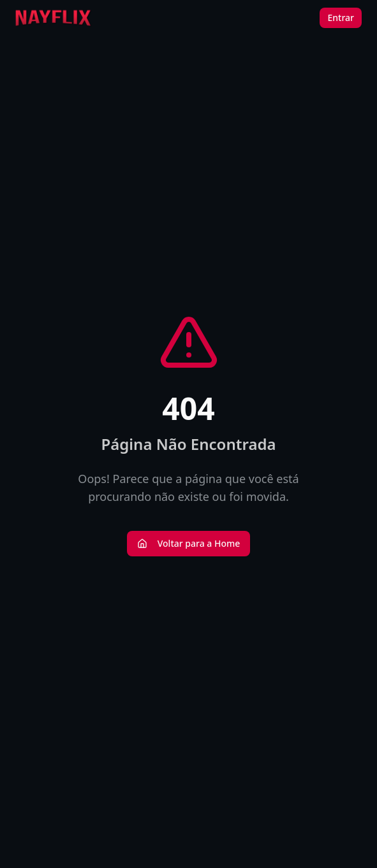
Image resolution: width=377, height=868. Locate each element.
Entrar (341, 18)
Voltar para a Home (189, 543)
